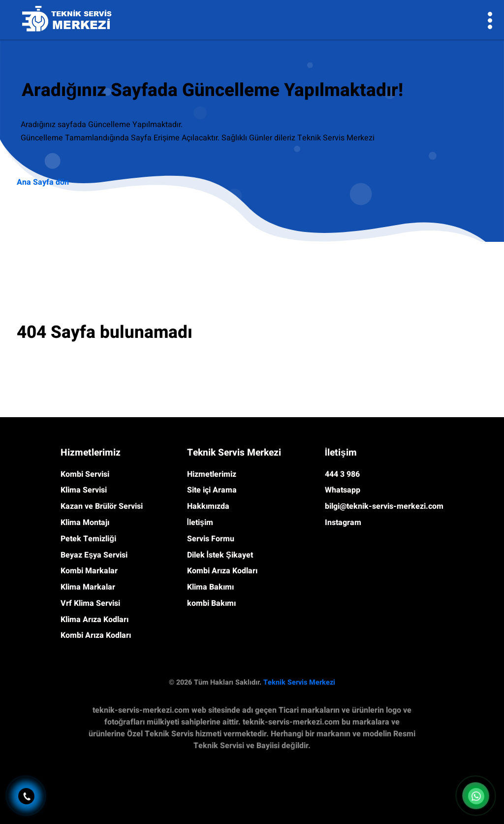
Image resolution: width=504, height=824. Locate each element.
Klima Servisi (84, 490)
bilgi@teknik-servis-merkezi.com (384, 506)
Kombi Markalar (89, 571)
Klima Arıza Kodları (94, 620)
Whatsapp (343, 490)
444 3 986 (342, 474)
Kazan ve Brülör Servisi (102, 506)
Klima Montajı (85, 523)
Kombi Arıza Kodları (96, 635)
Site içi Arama (212, 490)
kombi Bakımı (211, 603)
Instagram (343, 523)
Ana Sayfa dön (43, 182)
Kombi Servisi (85, 474)
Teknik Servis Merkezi (299, 682)
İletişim (200, 523)
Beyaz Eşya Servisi (94, 555)
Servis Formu (211, 539)
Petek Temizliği (88, 539)
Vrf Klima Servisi (90, 603)
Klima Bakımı (210, 587)
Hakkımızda (208, 506)
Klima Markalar (88, 587)
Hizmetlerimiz (212, 474)
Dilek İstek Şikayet (220, 555)
